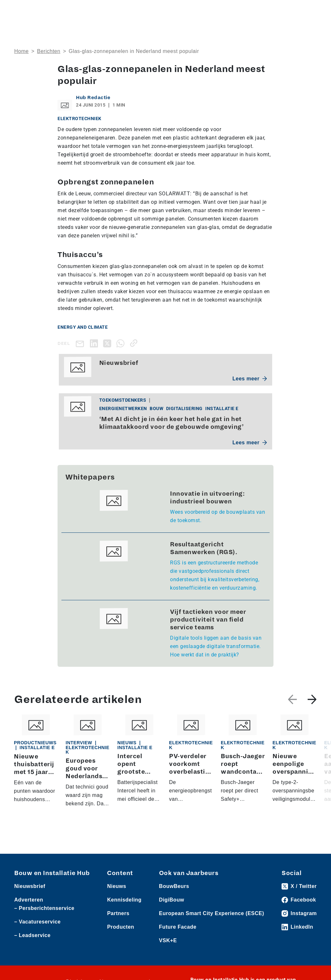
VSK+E (168, 959)
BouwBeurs (174, 905)
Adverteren (29, 918)
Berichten (49, 51)
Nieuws (117, 905)
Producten (121, 945)
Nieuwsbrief (30, 905)
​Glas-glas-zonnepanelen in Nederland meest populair (134, 51)
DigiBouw (172, 918)
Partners (118, 932)
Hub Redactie (93, 98)
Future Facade (178, 945)
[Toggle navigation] (311, 10)
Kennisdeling (124, 918)
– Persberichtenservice (44, 927)
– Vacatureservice (37, 940)
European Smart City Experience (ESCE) (212, 932)
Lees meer (250, 379)
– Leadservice (32, 954)
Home (21, 51)
